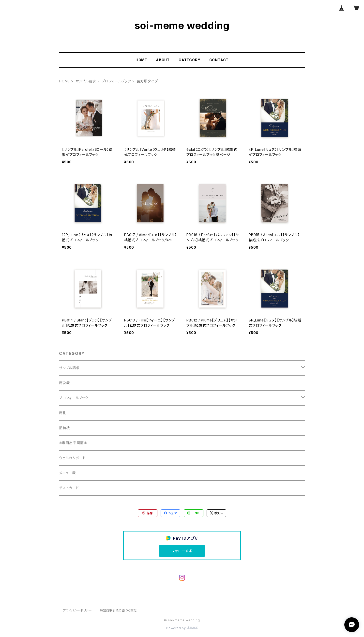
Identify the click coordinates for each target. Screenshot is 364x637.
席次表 (64, 383)
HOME (141, 60)
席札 (63, 413)
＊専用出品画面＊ (73, 443)
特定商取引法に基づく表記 (118, 610)
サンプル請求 (86, 81)
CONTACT (219, 60)
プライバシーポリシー (77, 610)
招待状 (64, 428)
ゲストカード (69, 488)
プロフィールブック (116, 81)
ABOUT (163, 60)
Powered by (182, 628)
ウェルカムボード (72, 458)
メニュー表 (68, 473)
